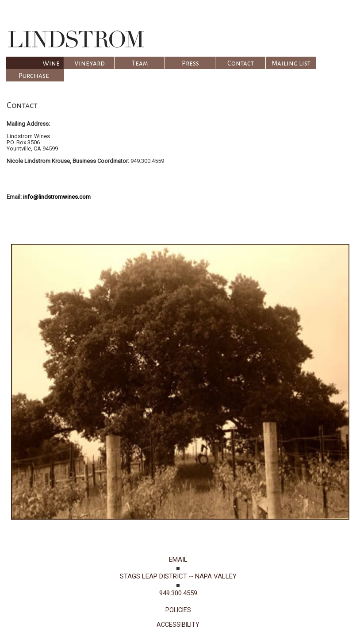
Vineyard (90, 63)
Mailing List (291, 63)
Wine (51, 63)
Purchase (34, 75)
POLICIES (178, 610)
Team (140, 63)
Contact (241, 63)
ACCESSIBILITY (178, 625)
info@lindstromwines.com (57, 197)
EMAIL (178, 559)
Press (190, 63)
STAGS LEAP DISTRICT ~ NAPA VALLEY (178, 576)
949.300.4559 (178, 593)
